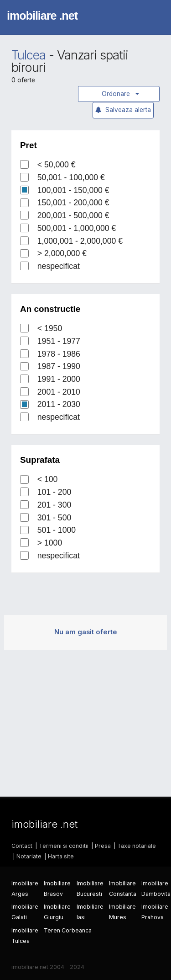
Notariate (29, 856)
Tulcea (28, 55)
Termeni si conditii (64, 846)
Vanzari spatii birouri (70, 61)
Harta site (61, 856)
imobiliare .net (42, 16)
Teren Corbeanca (68, 930)
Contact (22, 846)
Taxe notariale (137, 846)
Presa (103, 846)
